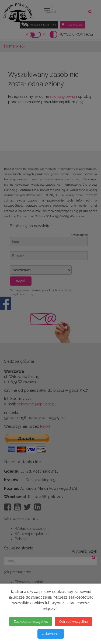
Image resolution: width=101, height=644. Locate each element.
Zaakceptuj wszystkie (31, 622)
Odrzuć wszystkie (74, 622)
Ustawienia (51, 634)
